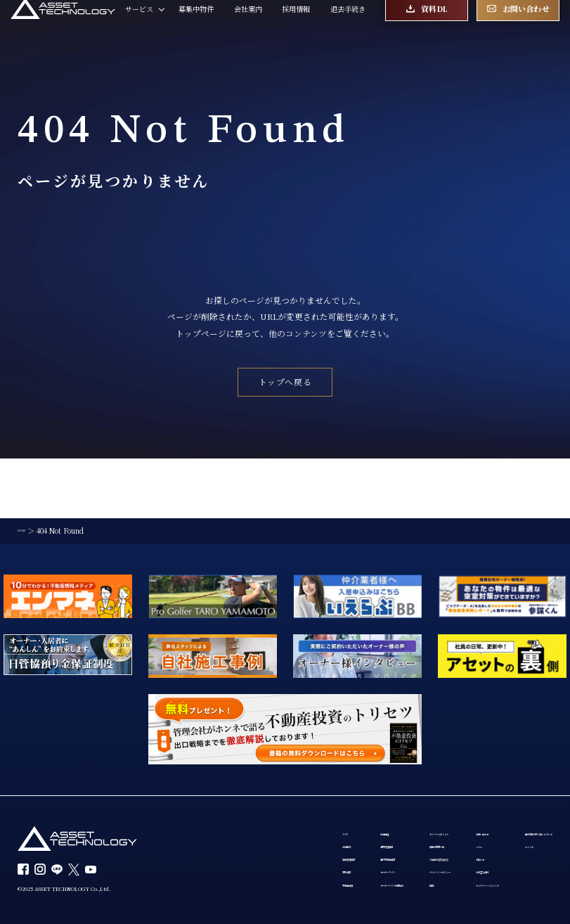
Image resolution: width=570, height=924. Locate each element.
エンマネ (219, 888)
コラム (482, 791)
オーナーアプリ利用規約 (312, 850)
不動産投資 (223, 850)
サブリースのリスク (407, 772)
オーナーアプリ (298, 830)
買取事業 (219, 830)
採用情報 (296, 26)
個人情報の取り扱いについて (251, 868)
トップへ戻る (285, 382)
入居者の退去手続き (407, 811)
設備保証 (287, 772)
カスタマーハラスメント (510, 850)
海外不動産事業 (298, 811)
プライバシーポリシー (410, 830)
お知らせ (486, 811)
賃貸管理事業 (226, 811)
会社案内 (248, 26)
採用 (382, 850)
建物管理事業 (294, 791)
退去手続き (348, 26)
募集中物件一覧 (400, 791)
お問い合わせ (493, 772)
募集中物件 (196, 26)
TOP (213, 772)
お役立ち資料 (493, 830)
